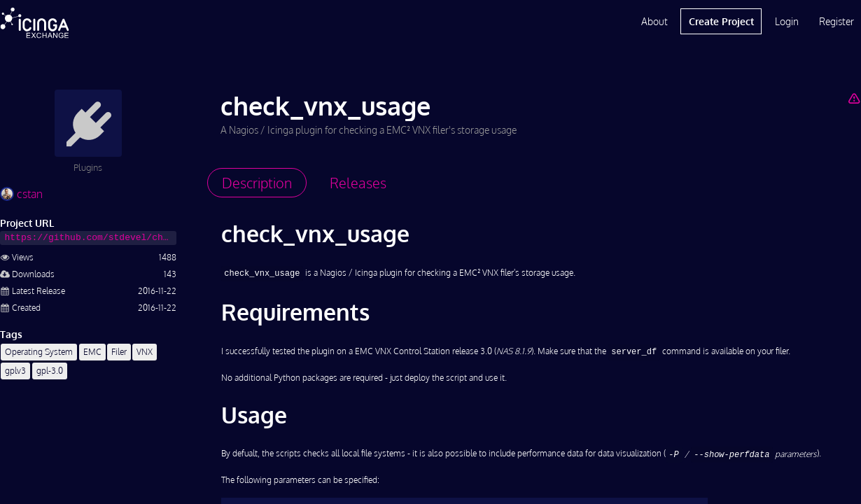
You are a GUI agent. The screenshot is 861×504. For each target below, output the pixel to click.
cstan (21, 194)
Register (836, 21)
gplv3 (15, 371)
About (654, 21)
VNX (145, 352)
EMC (92, 352)
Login (787, 21)
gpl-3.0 (50, 371)
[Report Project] (854, 98)
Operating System (39, 352)
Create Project (721, 21)
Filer (119, 352)
